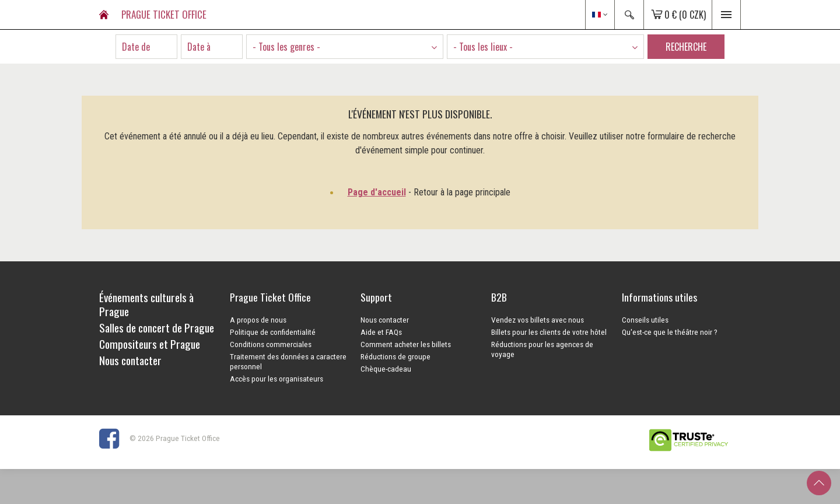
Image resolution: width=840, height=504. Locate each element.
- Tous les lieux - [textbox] (483, 47)
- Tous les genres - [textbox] (286, 47)
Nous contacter (385, 320)
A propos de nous (258, 320)
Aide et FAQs (381, 332)
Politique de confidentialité (273, 332)
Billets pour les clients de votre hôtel (549, 332)
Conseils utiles (645, 320)
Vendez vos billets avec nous (538, 320)
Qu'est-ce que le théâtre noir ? (670, 332)
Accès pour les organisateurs (276, 379)
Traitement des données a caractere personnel (288, 361)
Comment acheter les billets (406, 344)
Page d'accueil (377, 192)
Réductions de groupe (395, 356)
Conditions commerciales (271, 344)
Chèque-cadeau (386, 369)
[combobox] (345, 47)
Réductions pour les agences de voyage (542, 349)
